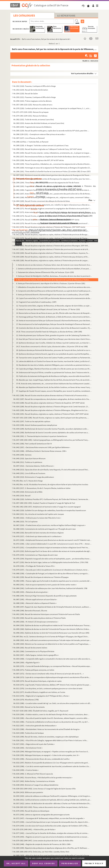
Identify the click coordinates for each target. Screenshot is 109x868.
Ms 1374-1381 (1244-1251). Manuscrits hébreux (30, 116)
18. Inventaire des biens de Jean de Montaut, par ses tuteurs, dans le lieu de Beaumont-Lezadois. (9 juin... (54, 328)
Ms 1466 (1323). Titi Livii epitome (25, 522)
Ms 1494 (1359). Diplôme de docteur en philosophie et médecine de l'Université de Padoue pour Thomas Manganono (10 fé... (52, 625)
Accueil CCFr (15, 39)
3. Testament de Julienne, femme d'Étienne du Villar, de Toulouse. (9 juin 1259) (45, 272)
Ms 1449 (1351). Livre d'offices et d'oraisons (29, 473)
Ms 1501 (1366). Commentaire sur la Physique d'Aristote (34, 651)
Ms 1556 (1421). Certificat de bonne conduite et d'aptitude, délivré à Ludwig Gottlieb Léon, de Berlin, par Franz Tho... (52, 800)
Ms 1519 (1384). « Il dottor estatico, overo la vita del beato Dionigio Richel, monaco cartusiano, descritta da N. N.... (52, 714)
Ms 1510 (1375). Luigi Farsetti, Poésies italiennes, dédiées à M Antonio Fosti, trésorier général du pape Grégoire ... (52, 685)
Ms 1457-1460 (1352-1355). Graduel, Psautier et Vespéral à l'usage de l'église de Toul (44, 503)
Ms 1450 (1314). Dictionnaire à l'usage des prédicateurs (34, 477)
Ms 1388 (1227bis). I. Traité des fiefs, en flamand (31, 142)
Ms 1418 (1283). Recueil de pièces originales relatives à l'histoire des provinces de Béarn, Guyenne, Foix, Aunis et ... (52, 253)
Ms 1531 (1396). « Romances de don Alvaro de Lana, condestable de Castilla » (42, 759)
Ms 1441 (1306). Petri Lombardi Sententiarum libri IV (33, 444)
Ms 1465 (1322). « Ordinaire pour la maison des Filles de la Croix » (37, 518)
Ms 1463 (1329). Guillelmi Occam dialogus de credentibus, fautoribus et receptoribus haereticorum (50, 510)
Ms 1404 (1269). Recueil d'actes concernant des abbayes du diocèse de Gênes (42, 201)
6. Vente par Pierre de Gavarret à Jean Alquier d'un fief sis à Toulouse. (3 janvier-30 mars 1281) (51, 283)
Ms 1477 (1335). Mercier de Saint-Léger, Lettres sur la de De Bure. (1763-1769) (51, 562)
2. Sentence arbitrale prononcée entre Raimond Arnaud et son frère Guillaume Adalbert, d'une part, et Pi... (54, 269)
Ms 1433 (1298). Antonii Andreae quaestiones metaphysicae (35, 425)
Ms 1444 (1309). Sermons (22, 455)
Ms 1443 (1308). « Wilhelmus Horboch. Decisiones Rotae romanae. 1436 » (40, 451)
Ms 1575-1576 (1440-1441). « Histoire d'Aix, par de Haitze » (34, 829)
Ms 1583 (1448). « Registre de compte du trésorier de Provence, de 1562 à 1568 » (42, 844)
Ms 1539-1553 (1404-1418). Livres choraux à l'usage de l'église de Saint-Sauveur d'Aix (45, 789)
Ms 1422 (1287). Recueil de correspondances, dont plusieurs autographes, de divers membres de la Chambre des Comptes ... (52, 399)
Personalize (70, 863)
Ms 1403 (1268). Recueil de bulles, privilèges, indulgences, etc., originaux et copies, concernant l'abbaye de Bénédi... (52, 197)
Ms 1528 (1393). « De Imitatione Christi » (28, 748)
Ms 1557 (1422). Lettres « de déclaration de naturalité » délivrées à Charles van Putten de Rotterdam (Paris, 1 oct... (52, 803)
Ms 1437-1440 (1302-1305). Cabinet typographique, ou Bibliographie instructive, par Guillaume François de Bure (52, 440)
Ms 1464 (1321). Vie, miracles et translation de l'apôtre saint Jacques (39, 514)
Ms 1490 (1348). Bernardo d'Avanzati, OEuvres (30, 611)
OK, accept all (16, 863)
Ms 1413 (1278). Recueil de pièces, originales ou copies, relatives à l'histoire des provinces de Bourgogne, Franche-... (52, 234)
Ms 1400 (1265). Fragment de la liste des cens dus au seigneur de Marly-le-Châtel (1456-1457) (47, 186)
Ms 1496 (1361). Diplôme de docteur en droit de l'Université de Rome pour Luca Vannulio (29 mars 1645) (51, 633)
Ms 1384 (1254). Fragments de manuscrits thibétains (32, 127)
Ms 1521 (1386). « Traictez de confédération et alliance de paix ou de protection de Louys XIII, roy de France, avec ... (52, 722)
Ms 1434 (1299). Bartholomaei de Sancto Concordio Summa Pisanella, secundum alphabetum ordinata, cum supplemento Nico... (52, 429)
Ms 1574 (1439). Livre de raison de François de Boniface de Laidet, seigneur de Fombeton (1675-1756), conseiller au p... (52, 826)
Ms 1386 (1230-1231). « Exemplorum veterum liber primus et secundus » (39, 134)
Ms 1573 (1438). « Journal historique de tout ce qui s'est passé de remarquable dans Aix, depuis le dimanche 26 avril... (52, 822)
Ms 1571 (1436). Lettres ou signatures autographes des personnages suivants (41, 815)
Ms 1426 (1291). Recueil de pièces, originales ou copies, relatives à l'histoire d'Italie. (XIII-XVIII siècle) (51, 414)
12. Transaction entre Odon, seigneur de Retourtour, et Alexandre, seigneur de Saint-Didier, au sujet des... (54, 306)
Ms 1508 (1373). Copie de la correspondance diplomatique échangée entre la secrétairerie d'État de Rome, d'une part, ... (52, 677)
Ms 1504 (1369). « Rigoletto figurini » (27, 662)
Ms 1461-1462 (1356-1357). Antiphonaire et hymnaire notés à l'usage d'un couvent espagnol (47, 507)
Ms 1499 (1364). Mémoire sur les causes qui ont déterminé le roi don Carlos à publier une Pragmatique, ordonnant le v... (52, 644)
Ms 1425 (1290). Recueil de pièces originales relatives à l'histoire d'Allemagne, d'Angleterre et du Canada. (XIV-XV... (52, 410)
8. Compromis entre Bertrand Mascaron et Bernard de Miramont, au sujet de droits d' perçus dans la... (54, 291)
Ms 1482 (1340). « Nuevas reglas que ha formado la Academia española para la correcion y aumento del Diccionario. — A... (52, 581)
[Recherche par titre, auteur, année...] (52, 21)
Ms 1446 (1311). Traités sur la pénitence (28, 462)
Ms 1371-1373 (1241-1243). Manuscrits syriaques (31, 112)
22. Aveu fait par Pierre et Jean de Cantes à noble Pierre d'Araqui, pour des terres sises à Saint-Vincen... (54, 339)
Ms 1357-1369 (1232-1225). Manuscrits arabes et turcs (33, 105)
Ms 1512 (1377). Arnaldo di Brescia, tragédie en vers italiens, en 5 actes (39, 692)
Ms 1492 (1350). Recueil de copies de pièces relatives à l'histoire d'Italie (40, 618)
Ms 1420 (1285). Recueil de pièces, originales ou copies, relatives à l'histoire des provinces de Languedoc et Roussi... (52, 260)
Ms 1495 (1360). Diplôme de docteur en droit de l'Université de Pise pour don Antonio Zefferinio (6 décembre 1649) (52, 629)
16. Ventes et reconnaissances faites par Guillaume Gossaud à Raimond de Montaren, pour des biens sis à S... (54, 321)
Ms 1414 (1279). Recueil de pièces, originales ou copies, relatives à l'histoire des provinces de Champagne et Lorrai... (52, 238)
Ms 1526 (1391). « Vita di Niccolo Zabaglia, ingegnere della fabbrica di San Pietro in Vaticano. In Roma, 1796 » (52, 740)
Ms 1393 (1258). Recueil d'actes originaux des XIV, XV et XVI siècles (39, 160)
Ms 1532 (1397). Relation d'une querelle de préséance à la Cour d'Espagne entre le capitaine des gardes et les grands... (52, 763)
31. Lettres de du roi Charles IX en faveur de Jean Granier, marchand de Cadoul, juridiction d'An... (54, 361)
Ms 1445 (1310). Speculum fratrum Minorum (29, 458)
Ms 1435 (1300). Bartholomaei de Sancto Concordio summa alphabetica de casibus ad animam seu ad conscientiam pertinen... (52, 433)
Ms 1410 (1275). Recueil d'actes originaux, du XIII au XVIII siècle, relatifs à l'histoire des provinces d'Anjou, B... (52, 223)
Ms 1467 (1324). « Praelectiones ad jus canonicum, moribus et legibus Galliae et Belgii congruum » (49, 525)
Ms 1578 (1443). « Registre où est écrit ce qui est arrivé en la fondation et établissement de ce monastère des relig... (52, 837)
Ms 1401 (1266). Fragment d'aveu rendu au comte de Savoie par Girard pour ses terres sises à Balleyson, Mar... (52, 190)
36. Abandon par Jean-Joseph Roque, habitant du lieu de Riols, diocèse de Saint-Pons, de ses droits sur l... (54, 380)
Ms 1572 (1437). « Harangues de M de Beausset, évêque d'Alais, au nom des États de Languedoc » (49, 818)
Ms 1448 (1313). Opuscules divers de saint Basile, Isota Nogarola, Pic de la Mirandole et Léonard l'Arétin (52, 470)
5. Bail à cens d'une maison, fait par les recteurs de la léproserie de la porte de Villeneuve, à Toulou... (53, 280)
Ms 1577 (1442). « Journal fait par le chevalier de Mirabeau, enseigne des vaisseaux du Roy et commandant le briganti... (52, 833)
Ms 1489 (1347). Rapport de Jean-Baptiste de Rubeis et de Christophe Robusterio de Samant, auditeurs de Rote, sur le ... (52, 607)
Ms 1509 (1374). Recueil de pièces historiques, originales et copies (37, 681)
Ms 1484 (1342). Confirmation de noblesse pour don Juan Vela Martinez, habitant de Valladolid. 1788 (50, 588)
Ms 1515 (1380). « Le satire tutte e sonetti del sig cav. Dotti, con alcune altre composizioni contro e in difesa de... (52, 703)
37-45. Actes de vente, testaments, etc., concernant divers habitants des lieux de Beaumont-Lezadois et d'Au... (54, 384)
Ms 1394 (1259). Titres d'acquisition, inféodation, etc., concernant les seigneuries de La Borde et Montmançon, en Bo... (52, 164)
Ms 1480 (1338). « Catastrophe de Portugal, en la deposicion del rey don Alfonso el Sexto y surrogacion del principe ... (52, 573)
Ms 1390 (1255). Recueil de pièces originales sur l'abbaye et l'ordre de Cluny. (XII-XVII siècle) (48, 149)
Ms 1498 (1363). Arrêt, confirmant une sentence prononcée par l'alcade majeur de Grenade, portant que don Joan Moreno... (52, 640)
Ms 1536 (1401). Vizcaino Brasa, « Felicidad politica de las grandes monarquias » (43, 777)
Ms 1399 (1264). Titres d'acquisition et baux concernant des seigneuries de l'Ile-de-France (46, 183)
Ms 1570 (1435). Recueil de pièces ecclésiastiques (31, 811)
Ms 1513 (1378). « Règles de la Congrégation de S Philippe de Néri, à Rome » (41, 696)
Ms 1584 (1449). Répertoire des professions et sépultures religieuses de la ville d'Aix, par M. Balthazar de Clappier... (52, 848)
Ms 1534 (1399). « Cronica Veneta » (26, 770)
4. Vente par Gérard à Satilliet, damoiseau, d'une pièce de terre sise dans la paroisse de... (54, 276)
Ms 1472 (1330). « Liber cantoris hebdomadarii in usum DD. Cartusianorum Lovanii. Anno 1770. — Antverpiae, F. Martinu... (52, 544)
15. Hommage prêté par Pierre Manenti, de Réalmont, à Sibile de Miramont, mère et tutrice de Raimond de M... (54, 317)
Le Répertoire (66, 16)
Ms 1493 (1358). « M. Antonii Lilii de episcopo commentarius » (36, 622)
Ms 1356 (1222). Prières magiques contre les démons (32, 101)
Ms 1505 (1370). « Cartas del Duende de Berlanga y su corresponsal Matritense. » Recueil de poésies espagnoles (52, 666)
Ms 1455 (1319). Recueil (22, 496)
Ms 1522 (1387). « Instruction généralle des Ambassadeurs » (35, 726)
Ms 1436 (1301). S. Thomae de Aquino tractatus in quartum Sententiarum (40, 436)
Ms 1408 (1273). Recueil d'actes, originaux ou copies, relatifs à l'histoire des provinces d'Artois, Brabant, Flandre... (52, 216)
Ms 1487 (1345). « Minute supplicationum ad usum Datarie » (35, 599)
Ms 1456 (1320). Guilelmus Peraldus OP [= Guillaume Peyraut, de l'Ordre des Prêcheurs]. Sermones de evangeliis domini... (52, 499)
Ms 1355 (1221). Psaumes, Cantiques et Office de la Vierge (35, 97)
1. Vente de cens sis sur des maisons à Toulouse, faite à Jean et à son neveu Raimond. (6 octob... (54, 265)
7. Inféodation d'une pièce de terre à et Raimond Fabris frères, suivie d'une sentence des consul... (54, 287)
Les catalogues (24, 15)
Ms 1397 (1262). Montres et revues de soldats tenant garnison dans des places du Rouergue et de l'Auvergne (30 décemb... (52, 175)
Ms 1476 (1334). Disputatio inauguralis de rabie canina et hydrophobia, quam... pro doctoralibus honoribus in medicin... (52, 559)
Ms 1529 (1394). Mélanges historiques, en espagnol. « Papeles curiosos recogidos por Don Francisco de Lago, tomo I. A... (52, 752)
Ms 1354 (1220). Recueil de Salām (26, 94)
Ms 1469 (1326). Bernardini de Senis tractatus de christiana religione (38, 533)
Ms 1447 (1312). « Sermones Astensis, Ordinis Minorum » (34, 466)
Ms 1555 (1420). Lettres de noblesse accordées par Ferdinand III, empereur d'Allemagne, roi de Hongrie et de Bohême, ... (52, 796)
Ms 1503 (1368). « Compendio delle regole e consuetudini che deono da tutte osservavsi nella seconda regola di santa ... (52, 659)
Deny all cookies (44, 863)
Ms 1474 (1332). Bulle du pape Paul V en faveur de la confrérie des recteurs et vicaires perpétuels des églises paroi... (52, 551)
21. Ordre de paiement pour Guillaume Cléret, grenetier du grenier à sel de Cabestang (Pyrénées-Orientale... (54, 335)
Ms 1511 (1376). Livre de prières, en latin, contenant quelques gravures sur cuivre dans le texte (48, 688)
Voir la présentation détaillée (82, 73)
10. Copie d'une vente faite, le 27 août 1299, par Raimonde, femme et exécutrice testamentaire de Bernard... (54, 298)
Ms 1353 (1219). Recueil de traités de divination (31, 90)
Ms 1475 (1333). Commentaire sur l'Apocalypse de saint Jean (36, 555)
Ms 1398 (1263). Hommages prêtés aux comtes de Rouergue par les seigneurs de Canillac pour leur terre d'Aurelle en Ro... (52, 179)
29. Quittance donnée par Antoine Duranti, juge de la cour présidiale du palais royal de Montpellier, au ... (54, 354)
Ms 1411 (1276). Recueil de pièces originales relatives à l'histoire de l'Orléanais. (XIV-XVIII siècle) (49, 227)
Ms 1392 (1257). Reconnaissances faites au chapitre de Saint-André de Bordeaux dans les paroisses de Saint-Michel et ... (52, 157)
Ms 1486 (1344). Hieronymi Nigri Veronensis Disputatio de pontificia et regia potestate (45, 596)
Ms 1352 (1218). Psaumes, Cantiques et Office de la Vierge (35, 86)
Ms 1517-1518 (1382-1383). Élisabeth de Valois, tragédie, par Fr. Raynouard (41, 711)
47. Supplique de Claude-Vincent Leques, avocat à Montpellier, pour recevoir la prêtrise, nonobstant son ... (54, 391)
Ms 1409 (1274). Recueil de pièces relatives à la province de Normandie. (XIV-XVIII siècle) (46, 220)
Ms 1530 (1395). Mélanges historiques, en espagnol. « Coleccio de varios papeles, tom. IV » (46, 755)
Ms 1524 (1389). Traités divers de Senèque (29, 733)
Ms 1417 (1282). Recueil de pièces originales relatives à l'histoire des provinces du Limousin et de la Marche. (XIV (52, 249)
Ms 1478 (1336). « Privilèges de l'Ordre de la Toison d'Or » (34, 566)
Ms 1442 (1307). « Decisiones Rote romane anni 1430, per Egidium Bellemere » (42, 447)
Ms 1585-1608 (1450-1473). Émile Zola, (41, 852)
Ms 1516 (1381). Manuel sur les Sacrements (29, 707)
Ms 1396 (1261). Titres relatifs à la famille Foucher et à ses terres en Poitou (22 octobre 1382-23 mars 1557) (52, 171)
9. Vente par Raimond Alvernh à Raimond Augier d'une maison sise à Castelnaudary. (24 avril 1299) (53, 295)
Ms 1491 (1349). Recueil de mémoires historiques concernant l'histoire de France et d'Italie (47, 614)
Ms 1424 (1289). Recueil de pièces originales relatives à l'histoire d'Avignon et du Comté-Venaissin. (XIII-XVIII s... (52, 407)
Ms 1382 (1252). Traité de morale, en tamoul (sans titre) (34, 119)
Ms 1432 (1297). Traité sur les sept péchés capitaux (32, 421)
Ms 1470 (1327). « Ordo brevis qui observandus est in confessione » (38, 536)
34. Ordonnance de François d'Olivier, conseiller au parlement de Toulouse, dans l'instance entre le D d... (54, 372)
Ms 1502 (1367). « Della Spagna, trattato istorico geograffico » (36, 655)
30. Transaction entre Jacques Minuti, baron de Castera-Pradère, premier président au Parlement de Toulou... (54, 358)
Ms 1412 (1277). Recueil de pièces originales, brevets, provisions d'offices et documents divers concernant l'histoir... (52, 231)
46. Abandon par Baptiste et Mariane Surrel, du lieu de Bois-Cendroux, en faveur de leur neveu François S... (54, 387)
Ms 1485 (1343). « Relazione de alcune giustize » (31, 592)
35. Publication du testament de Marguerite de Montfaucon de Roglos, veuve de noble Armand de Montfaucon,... (54, 376)
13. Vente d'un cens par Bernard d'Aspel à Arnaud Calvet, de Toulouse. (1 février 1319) (48, 309)
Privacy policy (94, 863)
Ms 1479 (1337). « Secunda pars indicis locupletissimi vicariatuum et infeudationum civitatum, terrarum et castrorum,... (52, 570)
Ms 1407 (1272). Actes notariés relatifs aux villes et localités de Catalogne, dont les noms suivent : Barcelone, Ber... (52, 212)
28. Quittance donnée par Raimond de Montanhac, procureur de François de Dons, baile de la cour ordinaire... (54, 350)
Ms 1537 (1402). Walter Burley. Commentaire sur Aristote (34, 781)
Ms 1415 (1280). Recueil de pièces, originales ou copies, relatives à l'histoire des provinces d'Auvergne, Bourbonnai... (52, 242)
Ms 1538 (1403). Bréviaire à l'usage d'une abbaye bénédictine (36, 785)
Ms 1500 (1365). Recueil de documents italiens (30, 648)
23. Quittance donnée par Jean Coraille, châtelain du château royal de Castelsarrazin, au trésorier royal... (54, 343)
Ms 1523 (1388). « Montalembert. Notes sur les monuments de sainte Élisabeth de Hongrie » (47, 729)
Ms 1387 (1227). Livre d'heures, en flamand (29, 138)
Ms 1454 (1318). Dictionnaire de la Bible (28, 492)
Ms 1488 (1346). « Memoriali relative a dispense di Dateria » (35, 603)
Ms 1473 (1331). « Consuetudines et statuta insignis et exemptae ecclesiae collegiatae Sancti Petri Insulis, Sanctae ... (52, 547)
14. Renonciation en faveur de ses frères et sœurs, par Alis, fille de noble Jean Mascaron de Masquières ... (54, 313)
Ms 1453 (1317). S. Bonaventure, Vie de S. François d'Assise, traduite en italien (42, 488)
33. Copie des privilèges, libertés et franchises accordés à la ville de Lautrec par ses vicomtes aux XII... (53, 369)
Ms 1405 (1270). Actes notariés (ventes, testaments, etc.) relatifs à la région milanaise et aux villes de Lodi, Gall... (52, 205)
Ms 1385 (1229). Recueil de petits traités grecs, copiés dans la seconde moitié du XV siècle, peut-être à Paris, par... (52, 131)
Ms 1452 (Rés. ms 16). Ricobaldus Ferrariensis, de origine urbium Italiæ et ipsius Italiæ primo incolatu (51, 484)
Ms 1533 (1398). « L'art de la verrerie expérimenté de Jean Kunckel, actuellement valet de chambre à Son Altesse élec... (52, 766)
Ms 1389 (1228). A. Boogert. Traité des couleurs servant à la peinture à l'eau (41, 145)
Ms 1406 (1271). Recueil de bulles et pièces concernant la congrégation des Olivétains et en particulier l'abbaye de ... (52, 209)
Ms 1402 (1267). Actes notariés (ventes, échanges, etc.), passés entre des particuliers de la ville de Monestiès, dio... (52, 194)
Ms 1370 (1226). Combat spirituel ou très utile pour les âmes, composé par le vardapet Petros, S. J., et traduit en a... (52, 108)
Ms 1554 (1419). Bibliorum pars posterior (28, 792)
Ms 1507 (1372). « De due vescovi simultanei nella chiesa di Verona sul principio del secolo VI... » (49, 674)
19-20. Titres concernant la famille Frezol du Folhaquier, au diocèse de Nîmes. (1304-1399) (49, 332)
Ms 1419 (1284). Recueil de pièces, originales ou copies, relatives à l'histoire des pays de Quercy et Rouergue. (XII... (52, 257)
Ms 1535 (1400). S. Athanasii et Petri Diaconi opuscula (33, 774)
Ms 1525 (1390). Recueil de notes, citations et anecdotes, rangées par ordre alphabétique (46, 737)
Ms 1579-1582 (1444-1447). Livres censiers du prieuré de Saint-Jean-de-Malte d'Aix (43, 841)
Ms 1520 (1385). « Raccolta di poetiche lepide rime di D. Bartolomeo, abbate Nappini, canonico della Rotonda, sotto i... (52, 718)
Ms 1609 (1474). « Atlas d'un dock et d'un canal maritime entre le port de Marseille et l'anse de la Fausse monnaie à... (52, 855)
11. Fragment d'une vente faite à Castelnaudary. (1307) (36, 302)
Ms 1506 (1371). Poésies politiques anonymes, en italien (34, 670)
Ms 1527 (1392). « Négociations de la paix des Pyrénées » (34, 744)
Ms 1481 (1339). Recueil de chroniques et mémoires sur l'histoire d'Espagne (41, 577)
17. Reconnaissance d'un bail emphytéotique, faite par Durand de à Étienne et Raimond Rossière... (54, 324)
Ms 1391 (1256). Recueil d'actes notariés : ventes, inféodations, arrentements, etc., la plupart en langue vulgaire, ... (52, 153)
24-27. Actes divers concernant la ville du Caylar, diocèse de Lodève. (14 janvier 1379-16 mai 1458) (52, 346)
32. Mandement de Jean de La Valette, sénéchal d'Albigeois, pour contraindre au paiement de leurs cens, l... (54, 365)
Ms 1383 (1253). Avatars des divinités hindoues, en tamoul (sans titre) (39, 123)
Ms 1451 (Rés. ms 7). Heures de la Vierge (28, 481)
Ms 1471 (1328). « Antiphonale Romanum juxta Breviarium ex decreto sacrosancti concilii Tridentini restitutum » (52, 540)
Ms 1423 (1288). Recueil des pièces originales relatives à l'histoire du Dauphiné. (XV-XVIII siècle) (49, 403)
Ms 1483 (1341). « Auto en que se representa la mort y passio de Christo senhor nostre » (45, 585)
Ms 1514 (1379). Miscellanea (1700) (26, 700)
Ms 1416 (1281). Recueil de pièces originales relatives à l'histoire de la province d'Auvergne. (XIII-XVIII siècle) (52, 246)
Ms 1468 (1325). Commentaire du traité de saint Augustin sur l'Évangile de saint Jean (45, 529)
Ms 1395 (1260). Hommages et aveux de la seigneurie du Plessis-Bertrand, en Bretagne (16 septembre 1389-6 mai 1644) (52, 168)
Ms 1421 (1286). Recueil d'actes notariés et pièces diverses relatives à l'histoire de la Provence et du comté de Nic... (52, 395)
